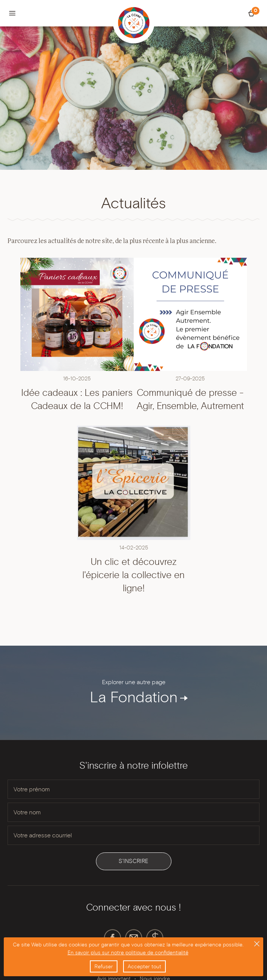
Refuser (104, 966)
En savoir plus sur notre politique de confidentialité (128, 952)
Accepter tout (144, 966)
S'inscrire (133, 861)
